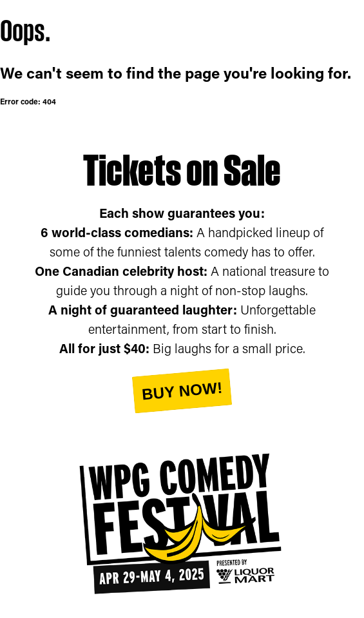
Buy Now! (182, 391)
